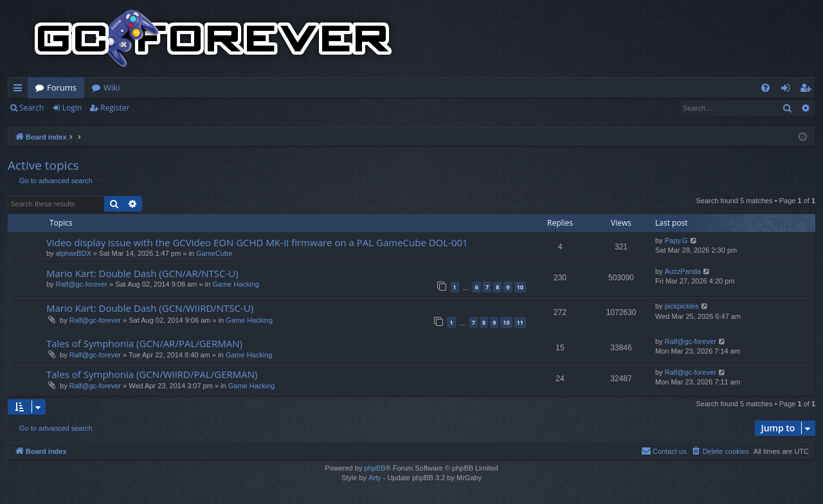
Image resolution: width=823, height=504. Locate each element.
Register (115, 108)
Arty (375, 478)
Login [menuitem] (788, 90)
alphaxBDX (74, 253)
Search (32, 108)
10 (520, 287)
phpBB (375, 468)
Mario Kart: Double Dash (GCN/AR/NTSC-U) (142, 273)
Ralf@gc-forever (82, 284)
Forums (62, 87)
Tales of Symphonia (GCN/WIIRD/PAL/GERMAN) (152, 374)
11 (520, 322)
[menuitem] (765, 88)
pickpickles (682, 306)
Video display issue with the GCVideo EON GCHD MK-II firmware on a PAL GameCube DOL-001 (257, 242)
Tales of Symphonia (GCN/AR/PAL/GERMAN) (144, 343)
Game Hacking (236, 284)
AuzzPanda (683, 271)
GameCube (214, 253)
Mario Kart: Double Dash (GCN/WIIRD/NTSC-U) (150, 308)
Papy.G (676, 240)
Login (72, 108)
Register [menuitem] (808, 90)
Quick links (20, 90)
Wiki (112, 87)
